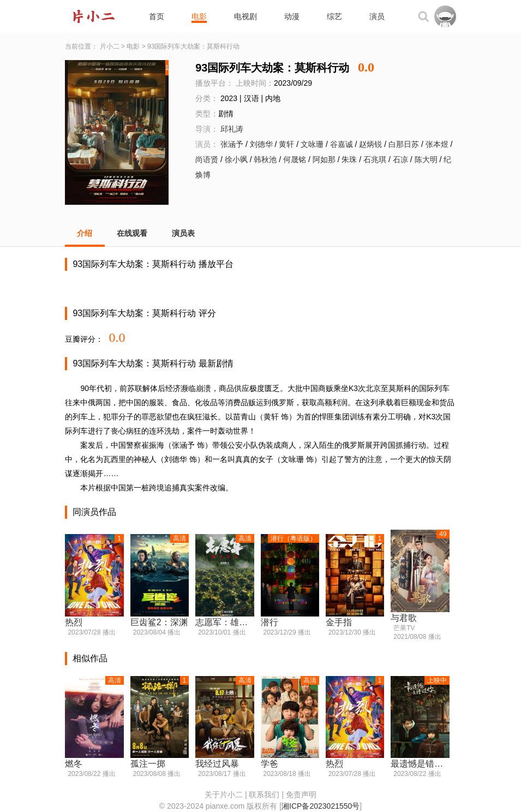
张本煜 (437, 144)
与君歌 (404, 618)
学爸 (270, 764)
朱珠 (349, 159)
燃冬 (74, 764)
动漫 (292, 16)
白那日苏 (404, 144)
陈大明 (426, 159)
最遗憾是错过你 (420, 764)
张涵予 (232, 144)
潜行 (270, 622)
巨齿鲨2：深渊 (159, 622)
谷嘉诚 (342, 144)
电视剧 (245, 16)
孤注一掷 (148, 764)
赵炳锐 (370, 144)
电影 (199, 16)
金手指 (339, 622)
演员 (377, 16)
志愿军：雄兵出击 (224, 622)
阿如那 (324, 159)
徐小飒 (236, 159)
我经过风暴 (217, 764)
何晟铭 (295, 159)
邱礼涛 (232, 129)
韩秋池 (265, 159)
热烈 (74, 622)
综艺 (334, 16)
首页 (157, 16)
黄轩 (286, 144)
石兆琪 (375, 159)
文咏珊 (312, 144)
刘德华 (261, 144)
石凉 (400, 159)
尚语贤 (207, 159)
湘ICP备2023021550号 (321, 806)
